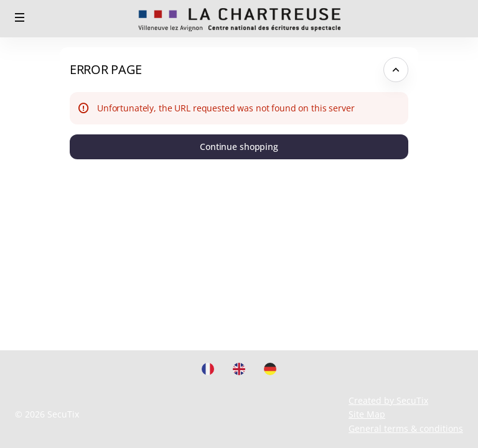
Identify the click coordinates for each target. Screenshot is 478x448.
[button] (20, 17)
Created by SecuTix (388, 400)
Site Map (367, 414)
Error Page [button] (106, 69)
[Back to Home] (239, 19)
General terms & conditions (406, 428)
